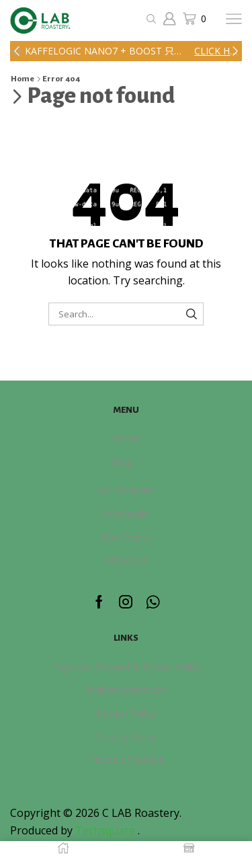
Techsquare (107, 830)
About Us (126, 559)
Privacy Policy (126, 736)
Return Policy (126, 713)
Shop (126, 461)
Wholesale (126, 513)
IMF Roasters (126, 489)
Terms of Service (126, 759)
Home (23, 79)
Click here (217, 51)
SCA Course (126, 537)
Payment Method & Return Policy (126, 666)
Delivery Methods (126, 689)
